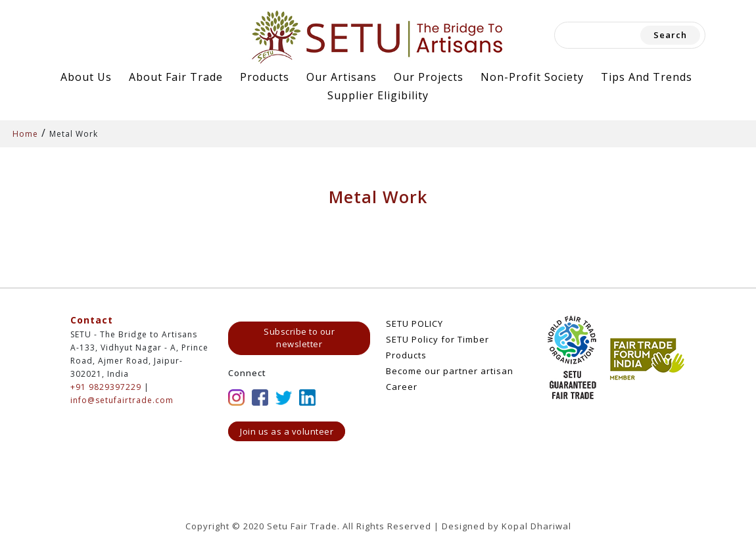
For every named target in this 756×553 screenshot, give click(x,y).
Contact (92, 320)
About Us (86, 77)
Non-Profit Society (532, 77)
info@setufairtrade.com (122, 400)
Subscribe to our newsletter (299, 338)
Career (402, 387)
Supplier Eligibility (378, 95)
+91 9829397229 (106, 387)
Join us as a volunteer (287, 431)
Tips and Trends (647, 77)
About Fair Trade (176, 77)
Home (25, 134)
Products (265, 77)
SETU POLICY (414, 324)
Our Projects (429, 77)
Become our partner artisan (450, 371)
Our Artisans (342, 77)
